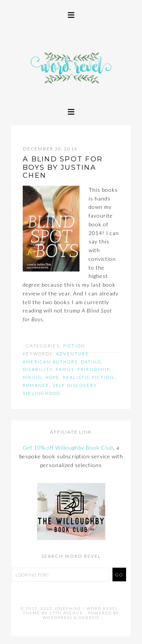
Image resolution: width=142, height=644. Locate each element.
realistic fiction (88, 377)
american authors (50, 362)
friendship (94, 369)
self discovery (75, 385)
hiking (32, 377)
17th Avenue (66, 613)
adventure (73, 354)
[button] (71, 14)
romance (36, 385)
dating (91, 362)
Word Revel (71, 79)
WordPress (58, 617)
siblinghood (41, 393)
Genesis (89, 617)
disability (38, 369)
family (65, 369)
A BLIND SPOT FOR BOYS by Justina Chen (63, 167)
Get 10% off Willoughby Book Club (68, 447)
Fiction (74, 346)
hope (53, 377)
